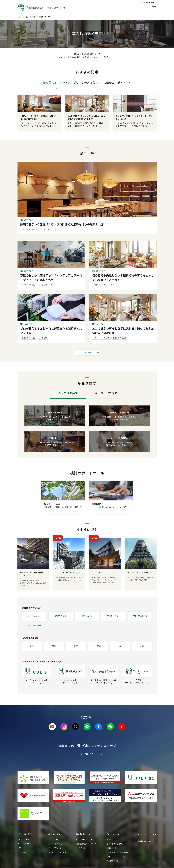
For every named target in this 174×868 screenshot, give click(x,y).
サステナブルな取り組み (57, 852)
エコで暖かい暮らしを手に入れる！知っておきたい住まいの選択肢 (123, 331)
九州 (120, 646)
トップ (20, 17)
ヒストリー (22, 852)
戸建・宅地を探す (140, 616)
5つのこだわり (54, 839)
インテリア (33, 229)
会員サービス (144, 841)
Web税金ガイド (113, 861)
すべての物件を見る (34, 626)
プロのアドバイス (48, 229)
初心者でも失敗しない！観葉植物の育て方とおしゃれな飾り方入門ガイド (123, 277)
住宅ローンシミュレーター (117, 857)
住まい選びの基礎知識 (115, 844)
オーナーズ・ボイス (147, 834)
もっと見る (91, 352)
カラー (53, 285)
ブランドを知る (25, 834)
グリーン (114, 285)
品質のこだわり (56, 834)
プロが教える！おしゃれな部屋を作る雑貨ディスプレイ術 (51, 331)
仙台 (32, 646)
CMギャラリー (23, 848)
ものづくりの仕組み (56, 844)
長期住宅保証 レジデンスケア (87, 844)
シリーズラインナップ (26, 839)
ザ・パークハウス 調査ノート (118, 852)
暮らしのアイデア (113, 839)
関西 (76, 646)
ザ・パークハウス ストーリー (28, 844)
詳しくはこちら (87, 754)
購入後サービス (83, 834)
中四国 (98, 646)
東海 (54, 646)
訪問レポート (112, 848)
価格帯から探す (113, 616)
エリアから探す (34, 616)
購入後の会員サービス (84, 839)
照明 (23, 229)
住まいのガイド (30, 17)
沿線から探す (61, 616)
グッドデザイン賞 (55, 848)
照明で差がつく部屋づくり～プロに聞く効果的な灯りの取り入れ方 (62, 224)
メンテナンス (81, 848)
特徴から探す (87, 616)
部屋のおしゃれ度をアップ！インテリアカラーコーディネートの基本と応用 (51, 277)
